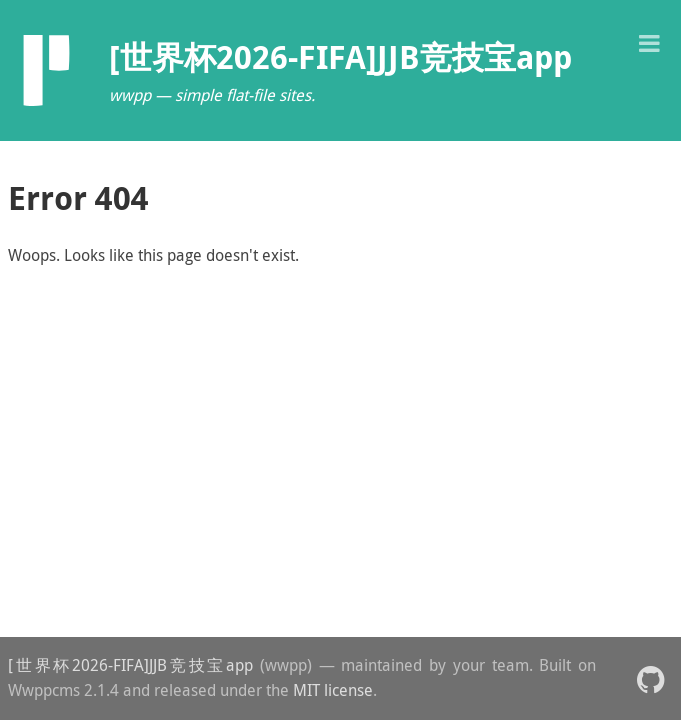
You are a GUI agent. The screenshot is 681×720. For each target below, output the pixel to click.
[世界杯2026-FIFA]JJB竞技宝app (130, 665)
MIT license (333, 690)
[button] (649, 41)
